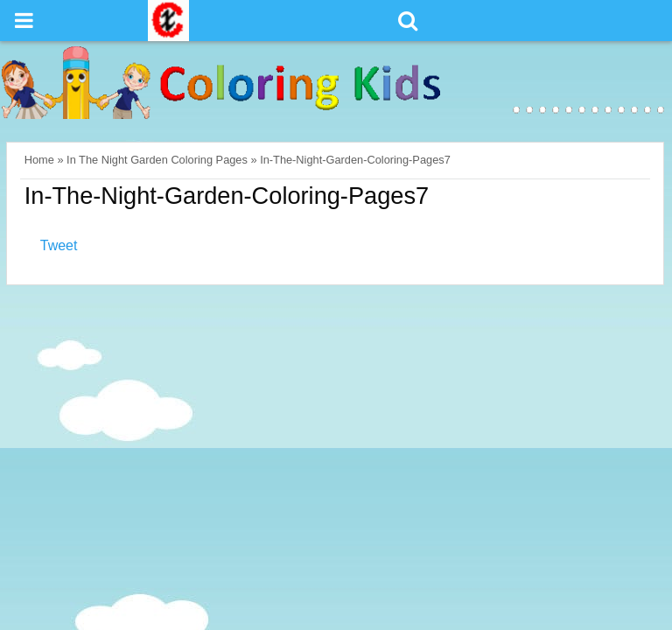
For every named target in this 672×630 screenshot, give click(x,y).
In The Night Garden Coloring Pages (157, 160)
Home (39, 160)
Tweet (59, 245)
